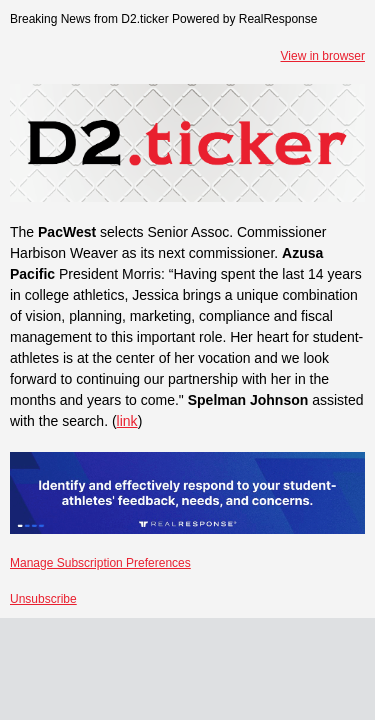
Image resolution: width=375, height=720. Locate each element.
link (127, 421)
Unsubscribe (43, 599)
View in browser (323, 56)
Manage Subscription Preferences (100, 563)
